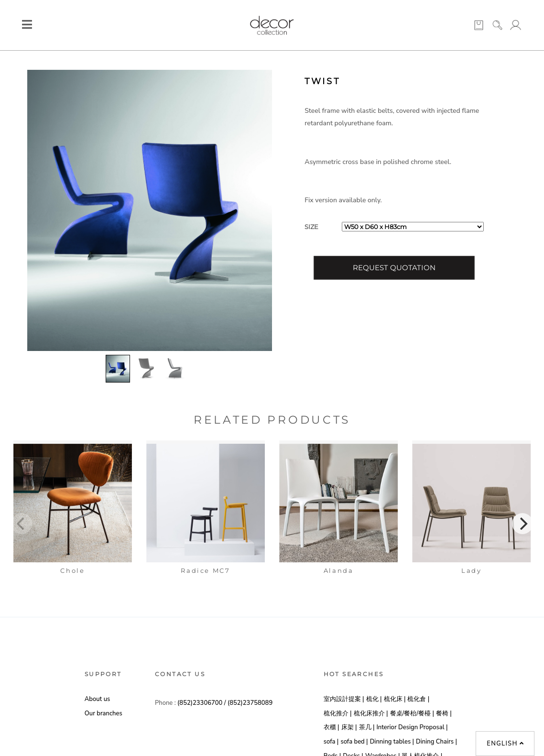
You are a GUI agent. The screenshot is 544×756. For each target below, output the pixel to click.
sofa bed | (354, 742)
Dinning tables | (392, 742)
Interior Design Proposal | (412, 727)
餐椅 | (444, 713)
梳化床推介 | (371, 713)
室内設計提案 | (344, 699)
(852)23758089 (250, 703)
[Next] (522, 524)
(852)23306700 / (202, 703)
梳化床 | (395, 699)
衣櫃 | (332, 727)
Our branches (103, 713)
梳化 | (374, 699)
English (505, 744)
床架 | (349, 727)
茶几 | (367, 727)
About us (97, 699)
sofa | (331, 742)
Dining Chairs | (436, 742)
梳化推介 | (338, 713)
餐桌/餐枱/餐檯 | (412, 713)
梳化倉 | (418, 699)
